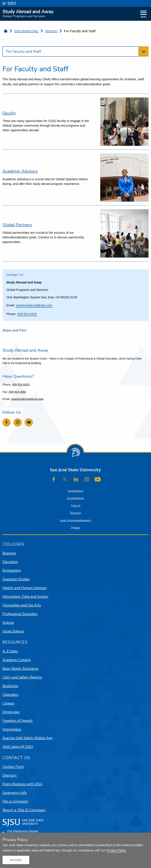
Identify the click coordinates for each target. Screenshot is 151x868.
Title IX (76, 506)
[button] (16, 860)
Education (10, 562)
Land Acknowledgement (75, 520)
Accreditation (75, 498)
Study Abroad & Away (26, 31)
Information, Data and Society (25, 596)
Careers (8, 703)
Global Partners (17, 225)
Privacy (75, 528)
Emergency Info (15, 793)
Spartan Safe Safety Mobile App (27, 738)
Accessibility (76, 491)
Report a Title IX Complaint (24, 810)
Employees (11, 712)
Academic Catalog (17, 660)
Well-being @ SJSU (18, 747)
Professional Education (20, 614)
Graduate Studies (16, 579)
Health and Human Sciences (25, 588)
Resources (51, 31)
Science (8, 622)
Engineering (12, 570)
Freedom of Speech (17, 721)
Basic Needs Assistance (20, 668)
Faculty (9, 113)
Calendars (10, 695)
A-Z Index (10, 651)
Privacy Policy (116, 850)
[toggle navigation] (143, 14)
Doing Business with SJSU (22, 784)
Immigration (12, 729)
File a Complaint (15, 801)
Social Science (13, 631)
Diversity (75, 513)
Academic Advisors (20, 171)
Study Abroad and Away (28, 12)
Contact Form (13, 767)
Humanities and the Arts (22, 605)
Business (9, 553)
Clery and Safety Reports (22, 677)
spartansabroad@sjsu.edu (34, 305)
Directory (10, 775)
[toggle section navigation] (75, 51)
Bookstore (10, 686)
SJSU (12, 3)
